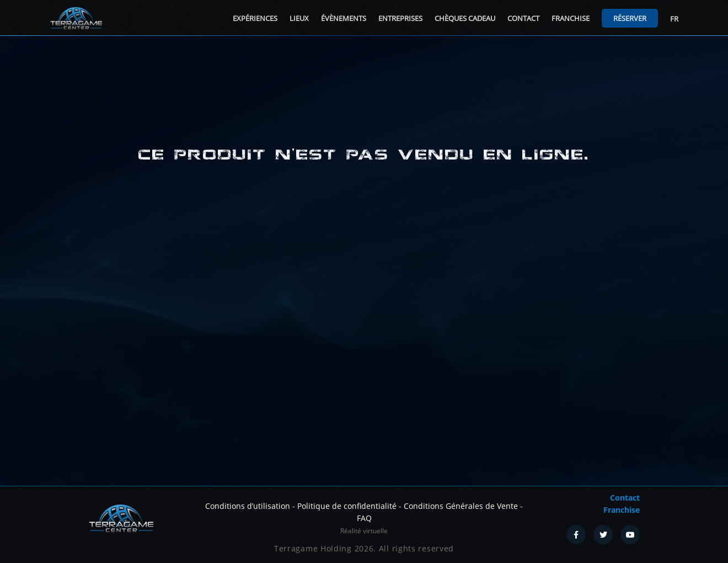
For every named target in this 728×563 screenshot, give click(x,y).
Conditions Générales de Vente (461, 506)
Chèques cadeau (465, 18)
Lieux (299, 18)
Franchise (571, 18)
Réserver (630, 18)
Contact (523, 18)
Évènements (344, 18)
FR (674, 19)
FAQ (364, 518)
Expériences (255, 18)
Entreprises (400, 18)
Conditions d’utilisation (248, 506)
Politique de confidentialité (347, 506)
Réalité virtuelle (364, 531)
